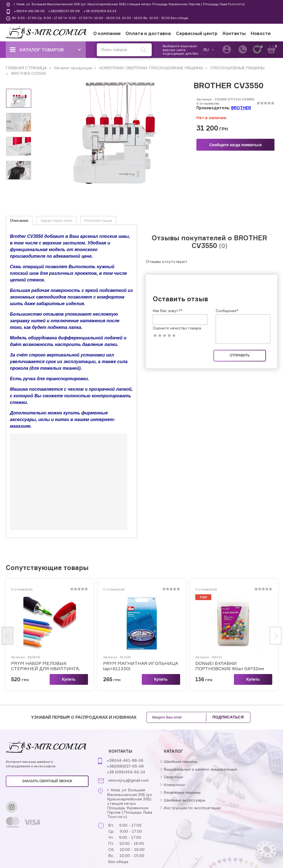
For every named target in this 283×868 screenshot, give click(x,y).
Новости (261, 33)
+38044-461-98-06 (29, 11)
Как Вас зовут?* (168, 311)
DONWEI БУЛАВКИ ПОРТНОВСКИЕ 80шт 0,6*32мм (230, 666)
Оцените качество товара (177, 328)
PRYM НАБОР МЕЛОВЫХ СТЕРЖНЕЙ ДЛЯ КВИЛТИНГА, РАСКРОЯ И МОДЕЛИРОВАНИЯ (46, 666)
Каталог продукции (73, 68)
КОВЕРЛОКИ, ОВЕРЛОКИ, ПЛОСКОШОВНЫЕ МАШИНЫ (151, 68)
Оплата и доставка (148, 33)
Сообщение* (227, 311)
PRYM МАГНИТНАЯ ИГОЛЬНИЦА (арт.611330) (141, 666)
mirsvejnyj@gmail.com (129, 780)
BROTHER (241, 108)
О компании (107, 33)
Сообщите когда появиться (236, 145)
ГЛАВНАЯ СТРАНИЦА (26, 68)
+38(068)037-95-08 (64, 11)
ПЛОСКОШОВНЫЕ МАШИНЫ (237, 68)
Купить (69, 679)
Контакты (234, 33)
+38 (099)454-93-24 (100, 11)
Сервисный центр (197, 33)
